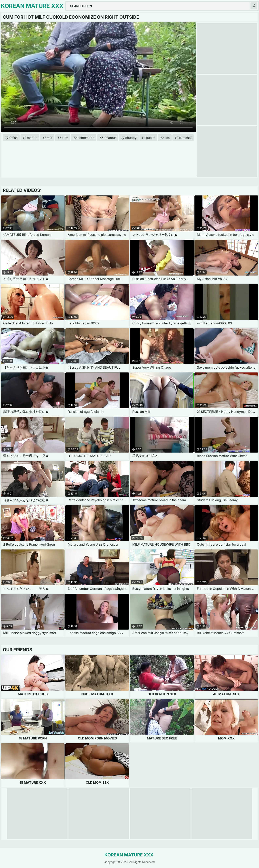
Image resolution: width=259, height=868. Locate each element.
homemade (86, 138)
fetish (13, 138)
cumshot (185, 138)
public (151, 138)
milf (50, 138)
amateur (110, 138)
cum (65, 138)
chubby (131, 138)
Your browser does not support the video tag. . (98, 77)
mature (32, 138)
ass (167, 138)
